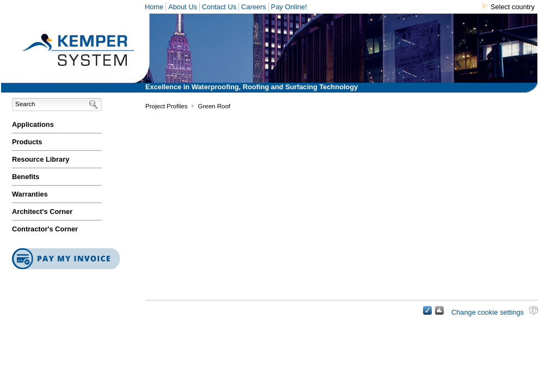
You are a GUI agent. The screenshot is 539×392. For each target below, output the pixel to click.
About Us (183, 7)
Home (154, 7)
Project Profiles (166, 106)
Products (27, 142)
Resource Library (41, 159)
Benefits (26, 177)
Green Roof (214, 106)
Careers (254, 7)
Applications (33, 124)
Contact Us (219, 7)
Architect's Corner (42, 212)
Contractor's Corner (45, 229)
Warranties (30, 194)
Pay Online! (289, 7)
